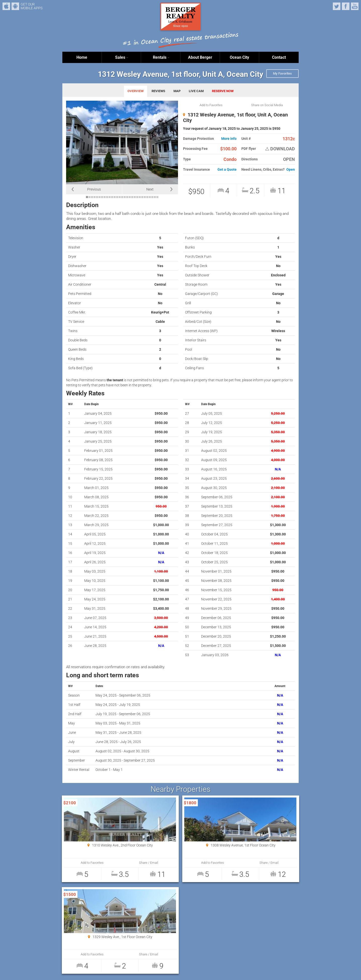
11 (112, 197)
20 (135, 197)
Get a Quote (227, 170)
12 (115, 197)
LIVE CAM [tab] (196, 91)
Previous (94, 189)
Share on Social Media (267, 105)
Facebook (346, 6)
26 (150, 197)
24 (145, 197)
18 (130, 197)
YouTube (355, 6)
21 (137, 197)
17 (127, 197)
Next (150, 189)
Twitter (337, 6)
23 (142, 197)
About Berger (200, 57)
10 (110, 197)
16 (125, 197)
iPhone (6, 6)
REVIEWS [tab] (158, 91)
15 (122, 197)
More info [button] (229, 139)
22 (140, 197)
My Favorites (282, 73)
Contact (279, 57)
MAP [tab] (177, 91)
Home (82, 57)
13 (117, 197)
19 (132, 197)
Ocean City (239, 57)
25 (147, 197)
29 (157, 197)
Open (291, 170)
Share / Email (118, 863)
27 (152, 197)
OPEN (289, 159)
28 (155, 197)
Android (15, 6)
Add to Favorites (211, 105)
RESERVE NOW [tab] (223, 91)
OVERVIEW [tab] (136, 91)
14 (120, 197)
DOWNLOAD (280, 149)
